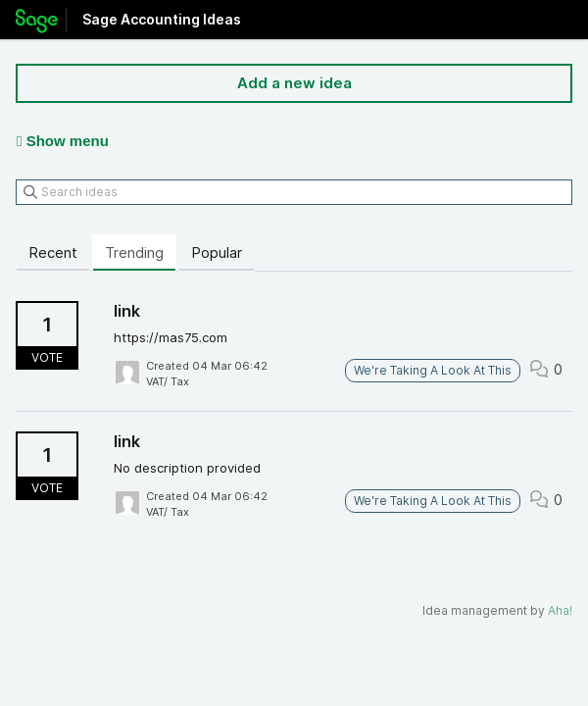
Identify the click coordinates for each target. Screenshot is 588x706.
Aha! (560, 610)
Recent (53, 252)
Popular (217, 252)
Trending (134, 252)
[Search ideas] (294, 192)
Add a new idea (294, 83)
